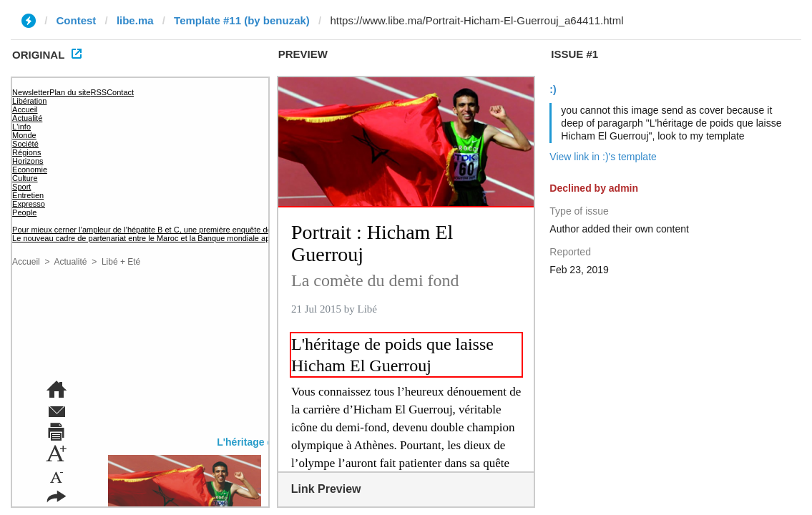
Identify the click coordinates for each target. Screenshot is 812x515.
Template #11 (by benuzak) (242, 20)
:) (553, 89)
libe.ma (135, 20)
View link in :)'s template (603, 157)
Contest (77, 20)
